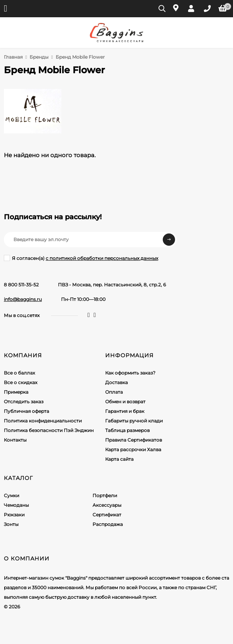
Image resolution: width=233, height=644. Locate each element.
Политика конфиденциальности (43, 421)
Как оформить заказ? (130, 373)
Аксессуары (107, 505)
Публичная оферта (26, 411)
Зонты (11, 524)
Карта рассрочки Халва (133, 449)
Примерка (16, 392)
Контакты (15, 440)
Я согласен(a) (81, 258)
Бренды (39, 57)
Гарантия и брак (125, 411)
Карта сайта (119, 459)
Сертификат (107, 515)
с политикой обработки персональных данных (102, 258)
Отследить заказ (24, 402)
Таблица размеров (127, 430)
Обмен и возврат (125, 402)
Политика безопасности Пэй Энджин (49, 430)
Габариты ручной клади (134, 421)
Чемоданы (16, 505)
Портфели (105, 495)
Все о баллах (19, 373)
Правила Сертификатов (134, 440)
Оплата (114, 392)
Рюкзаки (14, 515)
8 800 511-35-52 (21, 285)
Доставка (116, 382)
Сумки (12, 495)
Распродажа (108, 524)
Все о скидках (21, 382)
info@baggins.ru (23, 299)
